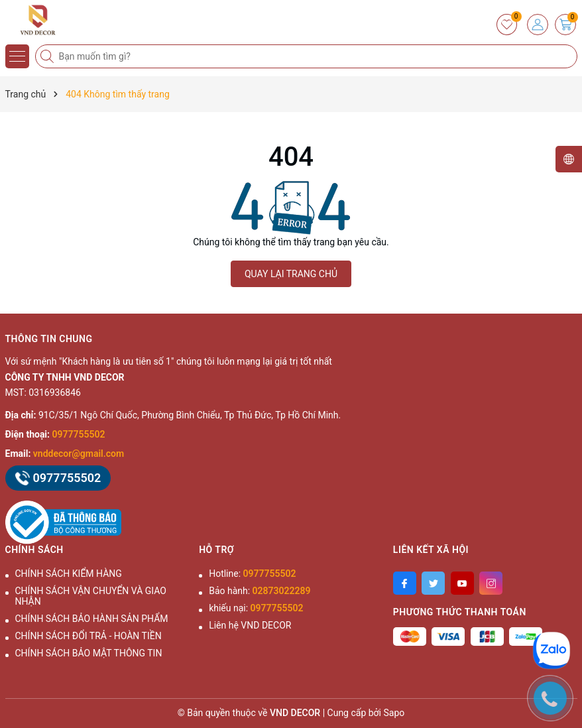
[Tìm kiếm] (48, 56)
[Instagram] (491, 583)
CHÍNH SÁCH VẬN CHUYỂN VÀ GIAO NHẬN (91, 596)
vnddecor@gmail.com (79, 454)
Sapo (394, 713)
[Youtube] (462, 583)
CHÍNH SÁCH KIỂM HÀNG (69, 574)
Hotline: (252, 574)
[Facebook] (405, 583)
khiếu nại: (256, 608)
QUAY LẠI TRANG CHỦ (291, 274)
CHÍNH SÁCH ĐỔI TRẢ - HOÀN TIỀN (88, 636)
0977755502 (79, 434)
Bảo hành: (260, 591)
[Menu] (17, 56)
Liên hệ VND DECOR (250, 625)
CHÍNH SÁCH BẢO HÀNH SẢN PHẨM (92, 619)
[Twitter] (433, 583)
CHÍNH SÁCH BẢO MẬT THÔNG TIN (89, 653)
